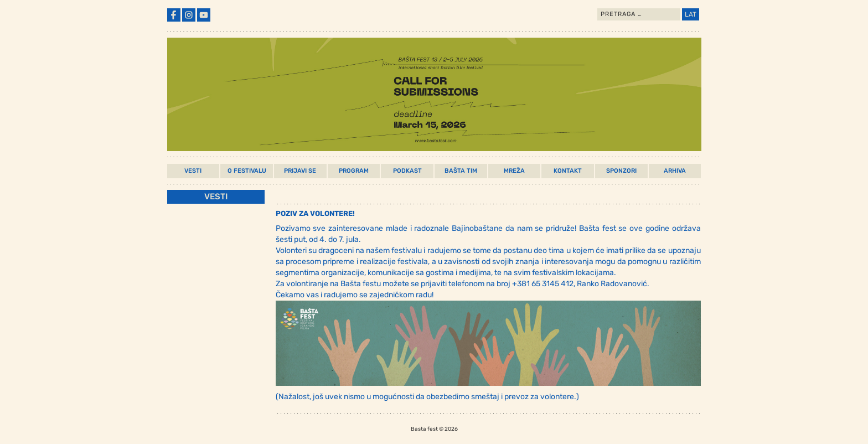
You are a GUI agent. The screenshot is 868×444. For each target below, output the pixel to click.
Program (354, 171)
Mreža (514, 171)
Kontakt (568, 171)
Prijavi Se (300, 171)
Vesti (193, 171)
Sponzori (621, 171)
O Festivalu (247, 171)
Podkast (407, 171)
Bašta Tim (461, 171)
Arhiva (675, 171)
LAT (691, 14)
